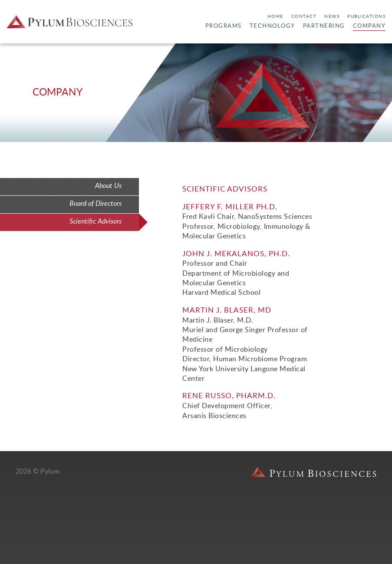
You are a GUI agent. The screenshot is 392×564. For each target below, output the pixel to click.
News (332, 16)
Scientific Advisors (96, 221)
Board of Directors (96, 204)
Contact (304, 16)
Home (275, 16)
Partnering (324, 26)
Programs (224, 26)
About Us (108, 186)
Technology (272, 26)
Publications (366, 16)
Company (369, 26)
